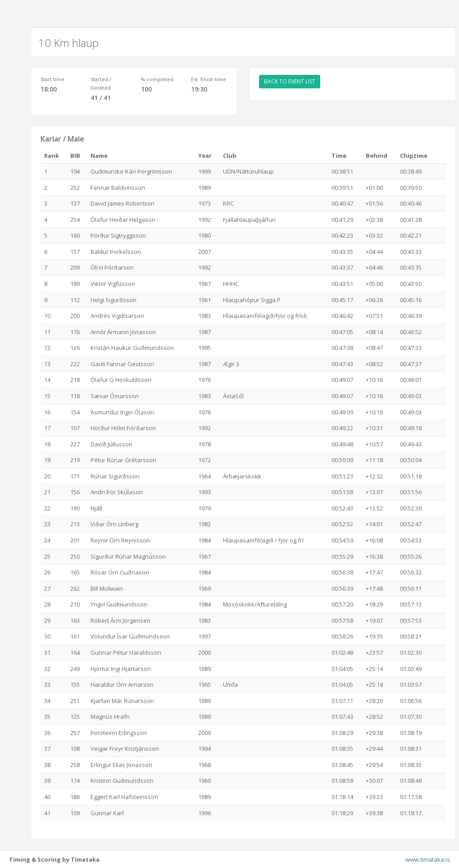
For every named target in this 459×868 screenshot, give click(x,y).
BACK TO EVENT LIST (290, 81)
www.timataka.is (428, 859)
